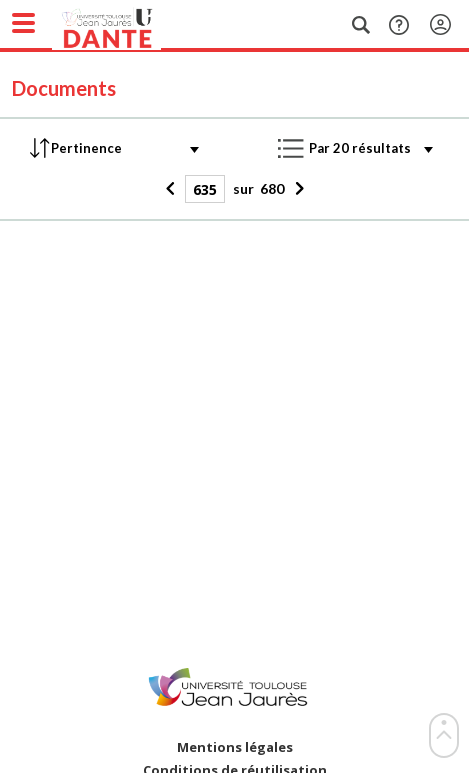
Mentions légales (235, 747)
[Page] (205, 189)
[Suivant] (296, 189)
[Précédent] (172, 189)
